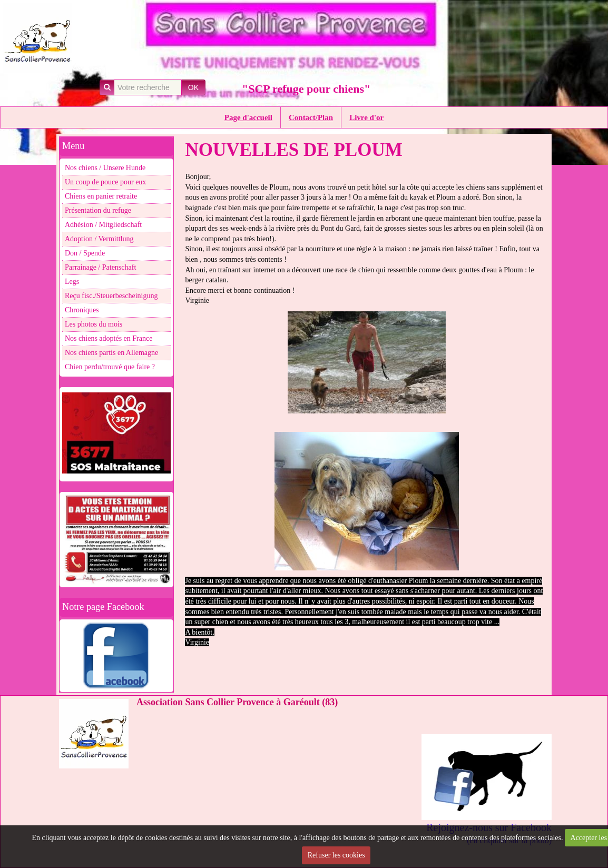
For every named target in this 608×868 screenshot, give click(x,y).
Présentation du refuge (98, 210)
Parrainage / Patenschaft (100, 267)
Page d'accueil (248, 117)
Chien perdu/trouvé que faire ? (110, 367)
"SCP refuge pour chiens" (306, 89)
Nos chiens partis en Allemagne (111, 353)
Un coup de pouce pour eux (105, 182)
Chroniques (82, 310)
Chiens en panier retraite (101, 196)
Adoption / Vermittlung (99, 239)
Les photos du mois (94, 324)
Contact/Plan (311, 117)
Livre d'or (366, 117)
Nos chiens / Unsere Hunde (105, 168)
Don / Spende (85, 253)
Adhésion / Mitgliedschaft (103, 225)
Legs (72, 282)
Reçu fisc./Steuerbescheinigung (111, 296)
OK (193, 87)
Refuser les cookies (336, 855)
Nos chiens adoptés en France (109, 338)
